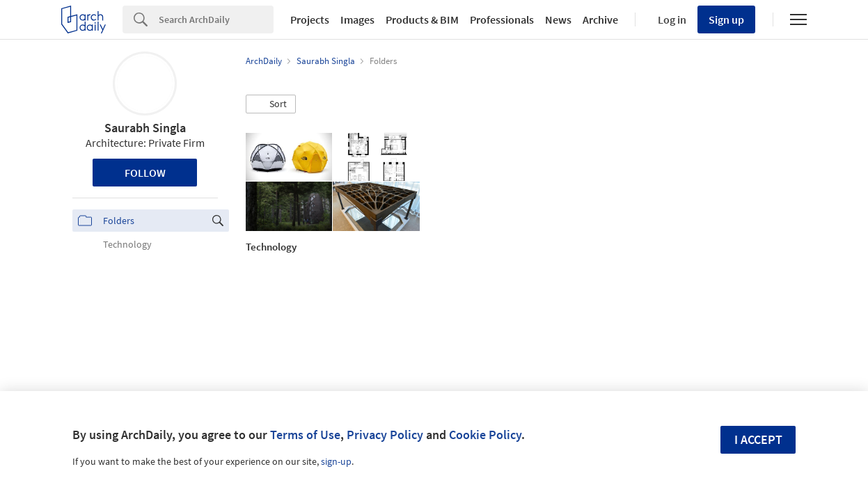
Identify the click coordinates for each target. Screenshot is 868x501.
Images (357, 19)
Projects (310, 19)
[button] (271, 104)
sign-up (336, 461)
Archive (600, 19)
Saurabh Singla (145, 128)
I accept (758, 439)
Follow (145, 173)
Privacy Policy (385, 435)
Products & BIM (422, 19)
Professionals (502, 19)
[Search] (216, 19)
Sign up (726, 19)
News (558, 19)
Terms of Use (305, 435)
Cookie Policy (485, 435)
